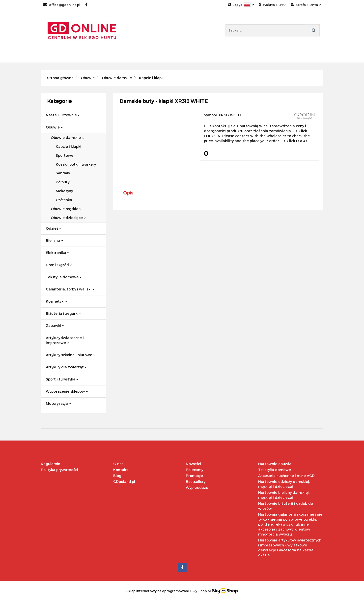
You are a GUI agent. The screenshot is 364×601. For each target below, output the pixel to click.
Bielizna (54, 240)
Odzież (54, 228)
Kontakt (121, 470)
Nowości (193, 464)
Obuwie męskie (66, 209)
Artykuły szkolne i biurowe (70, 355)
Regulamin (51, 464)
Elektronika (57, 253)
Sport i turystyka (62, 379)
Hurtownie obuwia (275, 464)
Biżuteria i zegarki (64, 313)
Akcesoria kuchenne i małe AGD (286, 476)
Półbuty (63, 182)
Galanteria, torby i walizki (70, 289)
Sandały (63, 173)
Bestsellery (196, 482)
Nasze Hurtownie (63, 115)
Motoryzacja (58, 403)
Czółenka (64, 200)
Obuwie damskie (67, 138)
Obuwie (54, 127)
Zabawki (55, 326)
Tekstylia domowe (64, 277)
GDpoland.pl (124, 482)
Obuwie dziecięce (68, 218)
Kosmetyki (57, 301)
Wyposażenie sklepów (67, 391)
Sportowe (65, 155)
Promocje (194, 476)
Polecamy (195, 470)
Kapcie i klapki (69, 146)
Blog (117, 476)
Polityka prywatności (59, 470)
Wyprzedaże (197, 488)
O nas (118, 464)
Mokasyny (64, 191)
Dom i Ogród (59, 265)
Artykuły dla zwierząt (66, 367)
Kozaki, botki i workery (76, 164)
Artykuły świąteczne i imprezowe (65, 340)
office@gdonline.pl (62, 5)
